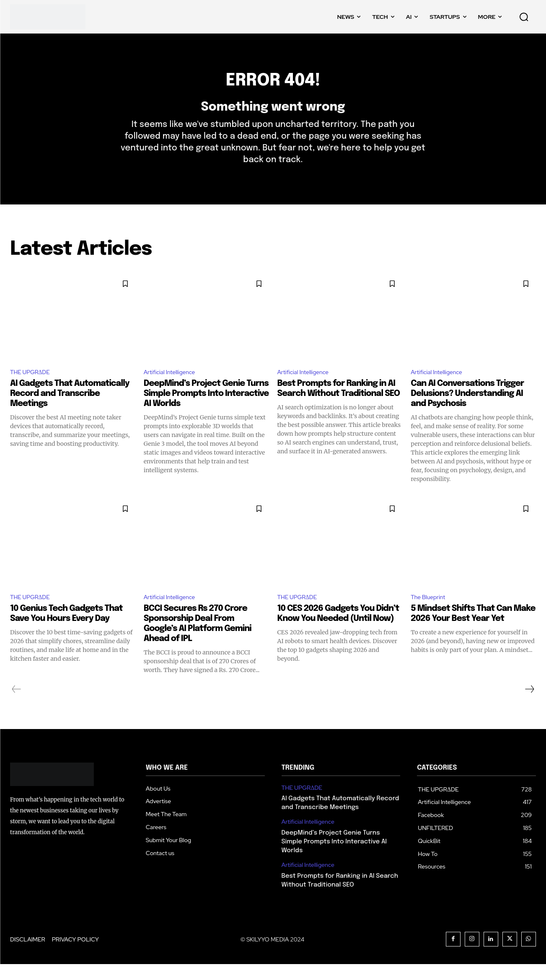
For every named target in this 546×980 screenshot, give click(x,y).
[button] (524, 17)
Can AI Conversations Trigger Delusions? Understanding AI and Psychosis (467, 408)
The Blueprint (431, 613)
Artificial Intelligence (174, 386)
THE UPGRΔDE (34, 386)
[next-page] (529, 705)
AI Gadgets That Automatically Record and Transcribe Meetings (70, 408)
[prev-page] (17, 705)
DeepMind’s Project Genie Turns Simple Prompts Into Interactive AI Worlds (206, 408)
